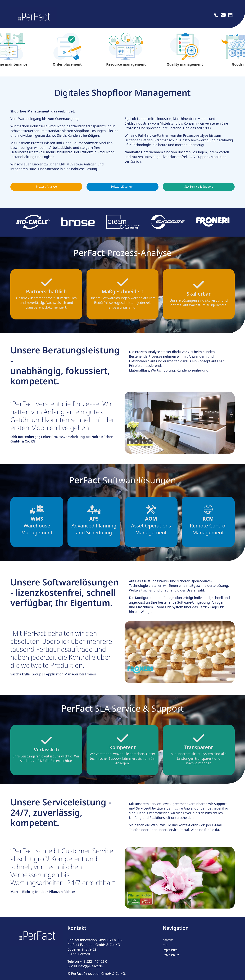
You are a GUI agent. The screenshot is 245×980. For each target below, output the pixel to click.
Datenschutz (171, 960)
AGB (165, 950)
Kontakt (168, 945)
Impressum (170, 955)
